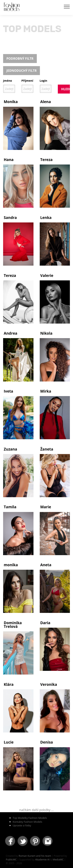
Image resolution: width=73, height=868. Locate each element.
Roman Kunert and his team (35, 856)
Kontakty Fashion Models (27, 822)
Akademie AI (42, 859)
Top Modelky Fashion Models (30, 818)
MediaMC (58, 859)
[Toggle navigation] (67, 6)
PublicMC (11, 859)
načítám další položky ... (36, 810)
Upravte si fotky (22, 825)
